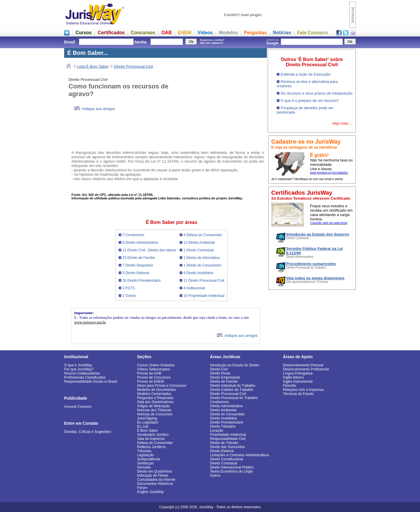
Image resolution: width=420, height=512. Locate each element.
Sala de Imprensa (151, 439)
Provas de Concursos (154, 377)
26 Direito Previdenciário (142, 281)
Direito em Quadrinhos (155, 471)
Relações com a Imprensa (303, 390)
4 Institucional (194, 288)
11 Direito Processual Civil (204, 281)
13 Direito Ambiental (199, 243)
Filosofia (289, 386)
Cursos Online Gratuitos (156, 365)
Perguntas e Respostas (155, 398)
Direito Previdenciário (227, 422)
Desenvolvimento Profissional (306, 369)
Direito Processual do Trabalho (234, 398)
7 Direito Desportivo (138, 265)
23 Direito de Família (139, 258)
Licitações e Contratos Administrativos (240, 455)
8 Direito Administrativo (140, 243)
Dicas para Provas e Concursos (162, 386)
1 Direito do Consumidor (202, 265)
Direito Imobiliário (224, 418)
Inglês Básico (293, 377)
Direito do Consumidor (227, 414)
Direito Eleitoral (222, 451)
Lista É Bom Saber (93, 66)
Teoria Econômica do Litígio (231, 471)
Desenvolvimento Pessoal (303, 365)
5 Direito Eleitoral (136, 273)
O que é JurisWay (78, 365)
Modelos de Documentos (156, 390)
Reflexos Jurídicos (151, 447)
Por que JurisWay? (79, 369)
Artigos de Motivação (153, 406)
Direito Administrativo (226, 406)
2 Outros (129, 296)
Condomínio (219, 402)
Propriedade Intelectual (228, 435)
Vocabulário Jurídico (153, 435)
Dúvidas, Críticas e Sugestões (88, 432)
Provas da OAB (149, 373)
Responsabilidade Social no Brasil (91, 382)
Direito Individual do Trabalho (233, 386)
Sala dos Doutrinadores (155, 402)
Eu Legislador (148, 422)
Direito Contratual (224, 463)
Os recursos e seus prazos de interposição (316, 93)
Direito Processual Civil (134, 66)
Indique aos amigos (95, 109)
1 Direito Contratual (198, 250)
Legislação (145, 455)
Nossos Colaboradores (82, 373)
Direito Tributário (223, 426)
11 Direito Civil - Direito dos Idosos (149, 250)
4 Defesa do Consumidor (203, 235)
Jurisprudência (148, 459)
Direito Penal (220, 373)
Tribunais (144, 451)
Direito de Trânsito (224, 443)
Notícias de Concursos (155, 414)
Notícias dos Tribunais (154, 410)
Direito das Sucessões (227, 447)
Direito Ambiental (223, 410)
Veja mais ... (342, 123)
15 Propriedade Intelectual (204, 296)
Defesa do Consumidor (155, 443)
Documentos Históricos (155, 484)
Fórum (142, 488)
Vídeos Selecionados (154, 369)
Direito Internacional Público (232, 467)
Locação (217, 431)
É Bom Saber (147, 431)
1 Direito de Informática (202, 258)
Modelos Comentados (154, 394)
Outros (215, 476)
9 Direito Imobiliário (198, 273)
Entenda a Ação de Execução (306, 74)
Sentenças (145, 463)
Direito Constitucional (226, 459)
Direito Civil (219, 369)
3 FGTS (129, 288)
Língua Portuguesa (298, 373)
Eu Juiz (143, 426)
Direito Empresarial (225, 377)
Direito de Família (224, 382)
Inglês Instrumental (298, 382)
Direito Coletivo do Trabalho (232, 390)
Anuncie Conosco (78, 407)
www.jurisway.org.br (90, 322)
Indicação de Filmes (153, 476)
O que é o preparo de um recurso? (310, 101)
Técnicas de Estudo (298, 394)
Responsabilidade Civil (228, 439)
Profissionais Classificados (85, 377)
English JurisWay (150, 492)
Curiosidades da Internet (156, 480)
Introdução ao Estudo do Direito (235, 365)
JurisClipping (147, 418)
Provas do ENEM (150, 382)
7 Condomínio (133, 235)
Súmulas (144, 467)
